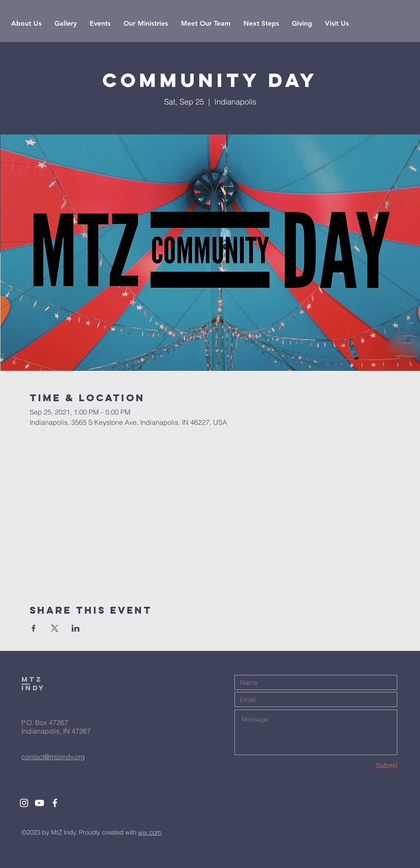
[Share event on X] (55, 628)
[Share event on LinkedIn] (76, 628)
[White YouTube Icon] (39, 803)
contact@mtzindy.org (53, 757)
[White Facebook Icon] (55, 803)
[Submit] (367, 765)
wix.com (150, 832)
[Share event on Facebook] (34, 628)
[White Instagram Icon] (24, 803)
